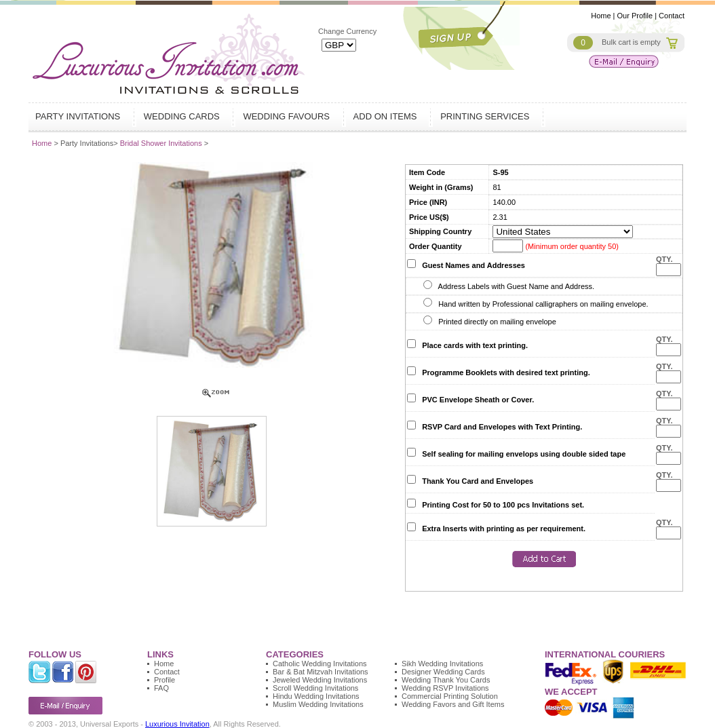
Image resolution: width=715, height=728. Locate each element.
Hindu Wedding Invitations (316, 696)
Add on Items (387, 116)
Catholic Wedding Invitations (320, 664)
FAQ (161, 688)
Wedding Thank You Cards (446, 680)
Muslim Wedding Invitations (318, 704)
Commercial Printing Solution (450, 696)
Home (601, 16)
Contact (672, 16)
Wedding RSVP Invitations (445, 688)
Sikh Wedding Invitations (442, 664)
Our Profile (635, 16)
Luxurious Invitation (177, 724)
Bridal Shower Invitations (162, 143)
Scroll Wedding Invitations (315, 688)
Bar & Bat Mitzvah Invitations (321, 672)
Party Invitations (79, 116)
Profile (165, 680)
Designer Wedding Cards (443, 672)
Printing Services (486, 116)
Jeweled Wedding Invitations (320, 680)
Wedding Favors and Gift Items (453, 704)
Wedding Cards (183, 116)
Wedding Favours (288, 116)
